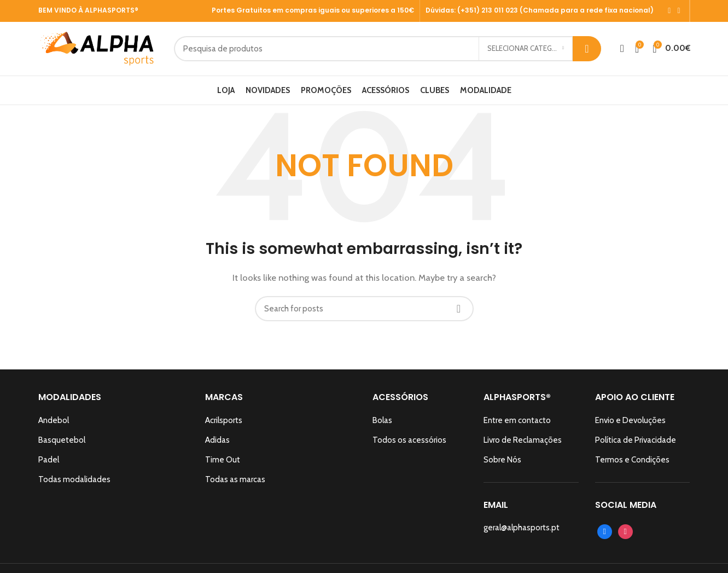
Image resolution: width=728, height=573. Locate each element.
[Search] (409, 51)
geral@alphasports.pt (522, 531)
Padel (49, 464)
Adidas (217, 444)
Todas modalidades (74, 483)
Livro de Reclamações (523, 444)
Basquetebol (62, 444)
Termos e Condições (632, 464)
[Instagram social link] (679, 11)
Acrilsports (224, 424)
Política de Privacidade (636, 444)
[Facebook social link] (669, 11)
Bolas (382, 424)
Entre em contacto (517, 424)
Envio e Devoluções (630, 424)
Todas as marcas (235, 483)
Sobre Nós (502, 464)
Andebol (54, 424)
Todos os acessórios (409, 444)
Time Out (223, 464)
